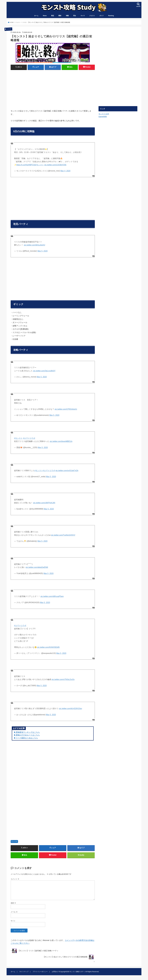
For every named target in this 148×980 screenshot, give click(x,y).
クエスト (92, 16)
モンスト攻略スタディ (77, 973)
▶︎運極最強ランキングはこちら (27, 732)
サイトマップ (24, 973)
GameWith (103, 117)
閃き (75, 16)
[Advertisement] (31, 89)
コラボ (15, 842)
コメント (15, 880)
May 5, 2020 (43, 251)
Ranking (111, 16)
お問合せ (54, 973)
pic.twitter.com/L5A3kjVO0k (55, 165)
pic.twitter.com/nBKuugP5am (52, 597)
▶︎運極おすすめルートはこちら (27, 735)
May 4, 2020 (65, 171)
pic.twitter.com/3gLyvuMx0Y (44, 371)
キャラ (83, 16)
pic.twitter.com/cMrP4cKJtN (44, 503)
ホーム (36, 16)
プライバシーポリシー (40, 973)
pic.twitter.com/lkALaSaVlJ (34, 245)
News (45, 16)
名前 (13, 904)
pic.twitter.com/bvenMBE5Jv (61, 442)
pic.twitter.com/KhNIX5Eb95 (48, 647)
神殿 (67, 16)
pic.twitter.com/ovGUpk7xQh (67, 471)
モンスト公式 (104, 114)
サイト (13, 922)
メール (14, 913)
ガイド (102, 16)
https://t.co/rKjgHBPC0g (26, 165)
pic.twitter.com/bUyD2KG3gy (70, 709)
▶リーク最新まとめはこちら (26, 738)
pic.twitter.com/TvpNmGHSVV (63, 535)
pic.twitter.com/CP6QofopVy (66, 409)
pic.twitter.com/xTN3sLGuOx (63, 680)
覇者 (60, 16)
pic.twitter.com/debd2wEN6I (37, 568)
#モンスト (40, 165)
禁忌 (53, 16)
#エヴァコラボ (29, 438)
